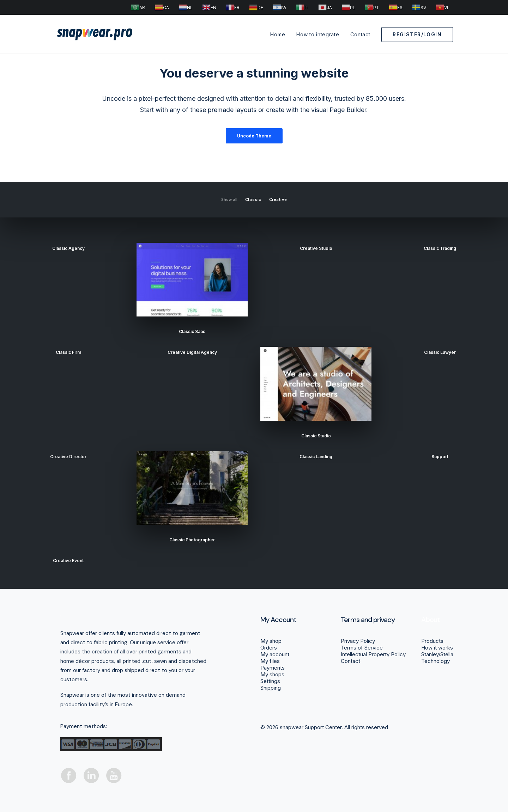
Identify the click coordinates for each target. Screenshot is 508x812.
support (440, 457)
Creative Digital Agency (192, 352)
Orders (269, 648)
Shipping (271, 688)
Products (432, 641)
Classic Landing (316, 457)
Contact (360, 34)
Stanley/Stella (437, 654)
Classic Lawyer (440, 352)
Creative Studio (316, 248)
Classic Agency (68, 248)
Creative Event (68, 561)
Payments (273, 668)
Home (278, 34)
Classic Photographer (192, 540)
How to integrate (318, 34)
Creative (278, 200)
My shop (271, 641)
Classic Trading (440, 248)
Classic (253, 200)
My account (275, 654)
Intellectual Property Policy (373, 654)
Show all (229, 200)
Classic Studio (316, 436)
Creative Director (68, 457)
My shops (272, 674)
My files (270, 661)
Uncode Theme (254, 136)
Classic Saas (192, 331)
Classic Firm (68, 352)
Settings (270, 681)
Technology (436, 661)
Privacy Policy (358, 641)
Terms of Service (362, 648)
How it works (437, 648)
